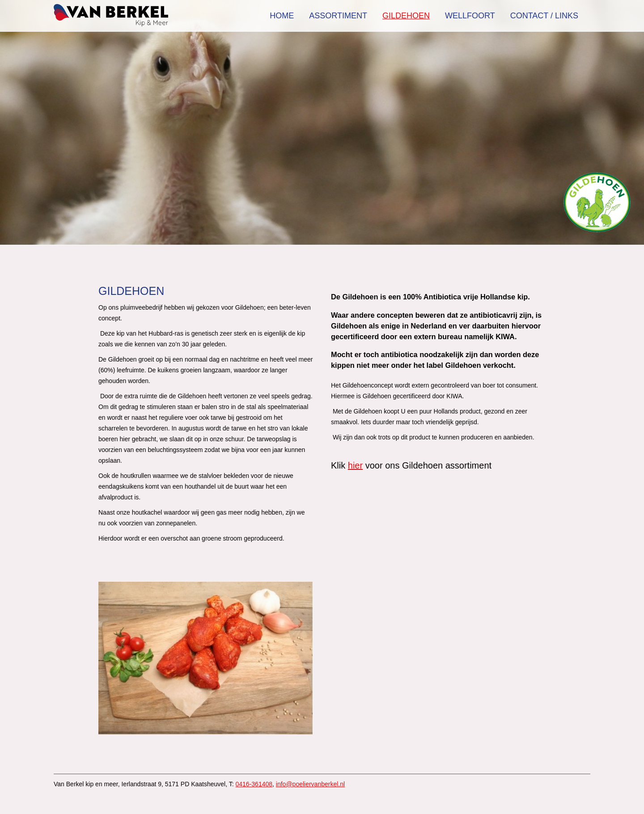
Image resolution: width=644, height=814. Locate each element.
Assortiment (338, 16)
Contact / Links (544, 16)
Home (282, 16)
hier (355, 465)
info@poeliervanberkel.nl (310, 784)
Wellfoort (470, 16)
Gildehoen (406, 16)
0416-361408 (254, 784)
